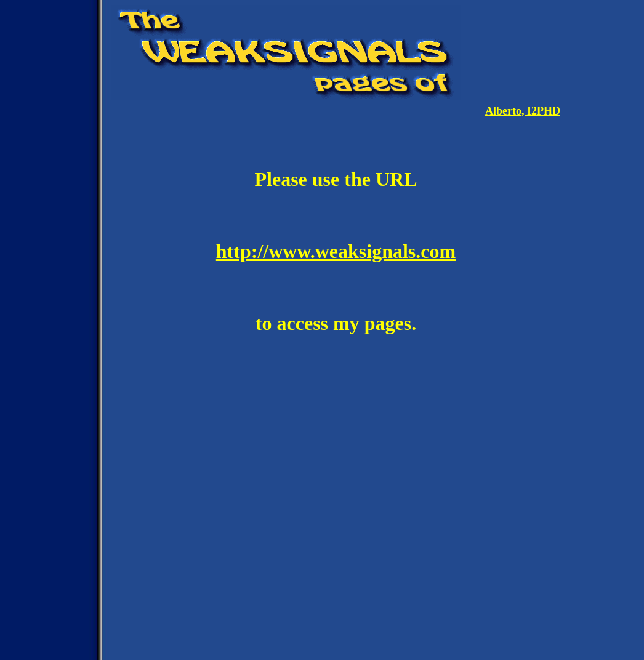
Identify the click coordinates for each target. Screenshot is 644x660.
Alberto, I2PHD (523, 111)
